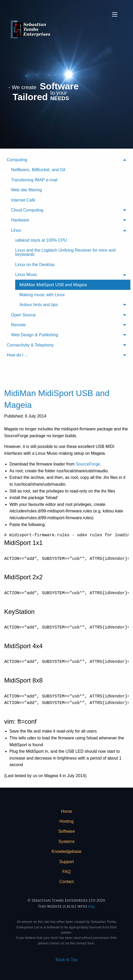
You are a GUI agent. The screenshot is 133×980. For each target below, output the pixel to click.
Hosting (66, 821)
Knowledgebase (66, 851)
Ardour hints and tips (39, 305)
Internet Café (23, 200)
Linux (16, 230)
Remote (18, 325)
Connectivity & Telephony (30, 345)
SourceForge (88, 464)
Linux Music (26, 275)
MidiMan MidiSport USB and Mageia (53, 285)
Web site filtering (26, 190)
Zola (91, 907)
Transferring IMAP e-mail (34, 180)
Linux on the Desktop (35, 265)
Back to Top (66, 960)
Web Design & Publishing (35, 335)
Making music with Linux (42, 295)
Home (67, 811)
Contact (66, 882)
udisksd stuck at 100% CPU (41, 240)
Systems (66, 841)
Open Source (23, 315)
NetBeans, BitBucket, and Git (38, 170)
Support (66, 862)
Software (66, 831)
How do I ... (17, 355)
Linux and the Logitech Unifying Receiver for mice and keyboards (65, 252)
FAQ (66, 872)
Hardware (20, 220)
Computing (17, 160)
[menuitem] (66, 248)
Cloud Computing (27, 210)
